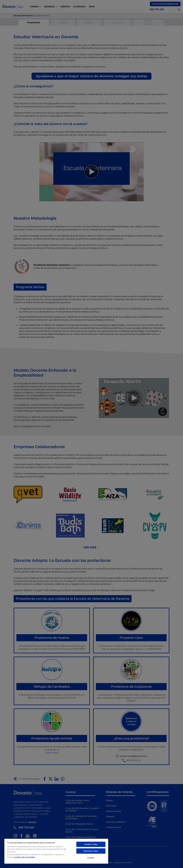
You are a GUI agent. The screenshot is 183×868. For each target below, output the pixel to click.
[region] (56, 851)
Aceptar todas (91, 844)
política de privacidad (25, 857)
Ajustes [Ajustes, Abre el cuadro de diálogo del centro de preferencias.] (91, 857)
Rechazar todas (91, 851)
